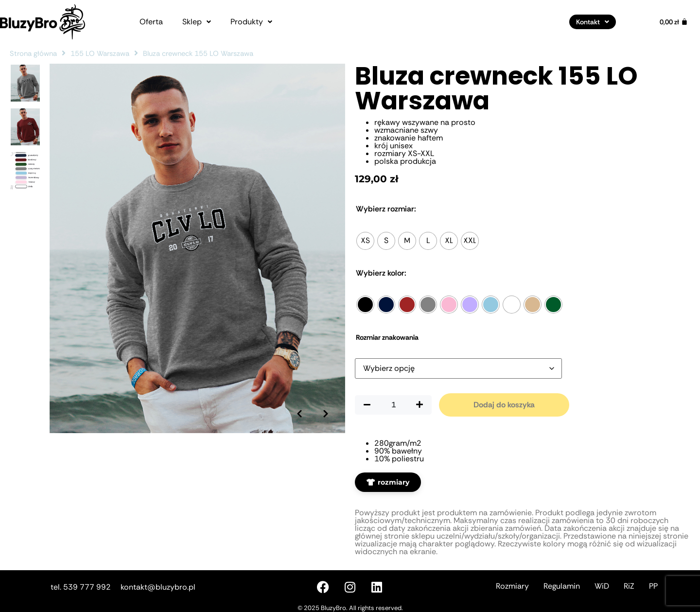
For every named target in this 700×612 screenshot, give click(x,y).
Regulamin (562, 586)
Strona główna (33, 53)
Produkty (251, 22)
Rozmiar (386, 209)
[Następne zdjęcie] (326, 400)
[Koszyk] (674, 22)
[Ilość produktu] (393, 405)
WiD (602, 586)
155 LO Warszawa (100, 53)
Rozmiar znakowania (387, 337)
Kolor (381, 273)
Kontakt (593, 22)
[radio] (365, 241)
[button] (197, 22)
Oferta (151, 22)
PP (653, 586)
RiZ (629, 586)
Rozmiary (512, 586)
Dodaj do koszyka (504, 405)
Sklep (197, 22)
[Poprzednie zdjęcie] (299, 400)
